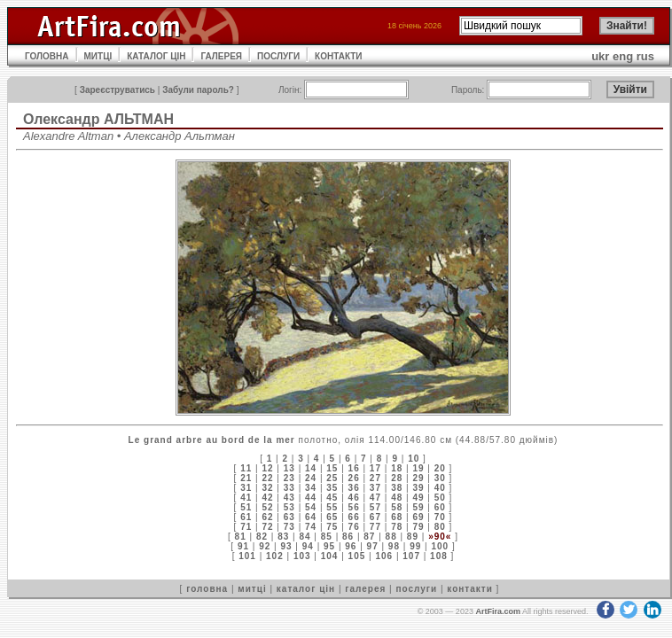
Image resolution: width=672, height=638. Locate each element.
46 (354, 498)
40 (440, 488)
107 (411, 556)
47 (375, 498)
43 (289, 498)
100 (440, 546)
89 (413, 537)
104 (330, 556)
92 (265, 546)
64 (311, 517)
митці (252, 589)
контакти (470, 589)
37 (375, 488)
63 (289, 517)
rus (645, 56)
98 (394, 546)
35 (332, 488)
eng (623, 56)
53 (289, 507)
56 (354, 507)
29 (418, 478)
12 (267, 468)
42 (267, 498)
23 (289, 478)
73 (289, 527)
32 (267, 488)
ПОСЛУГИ (278, 56)
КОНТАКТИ (338, 56)
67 (375, 517)
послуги (416, 589)
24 (311, 478)
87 (369, 537)
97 (373, 546)
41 (246, 498)
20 (440, 468)
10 (414, 459)
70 (440, 517)
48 (397, 498)
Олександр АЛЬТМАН (98, 119)
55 (332, 507)
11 (246, 468)
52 (267, 507)
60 (440, 507)
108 (439, 556)
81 (241, 537)
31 (246, 488)
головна (207, 589)
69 (418, 517)
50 (440, 498)
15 (332, 468)
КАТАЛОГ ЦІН (156, 56)
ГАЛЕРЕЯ (221, 56)
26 (354, 478)
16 (354, 468)
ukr (600, 56)
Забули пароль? (198, 90)
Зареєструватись (117, 90)
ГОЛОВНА (47, 56)
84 (305, 537)
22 (267, 478)
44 (311, 498)
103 (302, 556)
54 (311, 507)
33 (289, 488)
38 (397, 488)
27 (375, 478)
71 (246, 527)
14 (311, 468)
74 (311, 527)
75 (332, 527)
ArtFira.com (498, 611)
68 (397, 517)
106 (384, 556)
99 (415, 546)
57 (375, 507)
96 (351, 546)
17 (375, 468)
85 (327, 537)
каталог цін (306, 589)
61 (246, 517)
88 (391, 537)
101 (247, 556)
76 (354, 527)
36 (354, 488)
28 (397, 478)
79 (418, 527)
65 (332, 517)
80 (440, 527)
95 (329, 546)
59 (418, 507)
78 (397, 527)
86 (348, 537)
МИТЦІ (98, 56)
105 (357, 556)
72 (267, 527)
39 (418, 488)
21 (246, 478)
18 (397, 468)
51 (246, 507)
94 (308, 546)
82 (262, 537)
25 (332, 478)
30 (440, 478)
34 (311, 488)
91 (243, 546)
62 (267, 517)
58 (397, 507)
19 (418, 468)
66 (354, 517)
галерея (365, 589)
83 (283, 537)
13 (289, 468)
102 (275, 556)
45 (332, 498)
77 (375, 527)
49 (418, 498)
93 (286, 546)
